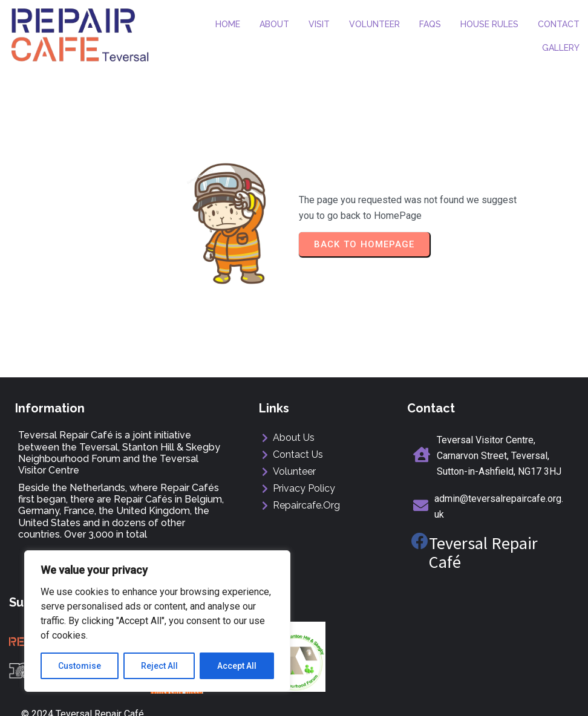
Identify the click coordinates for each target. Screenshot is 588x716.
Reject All (159, 666)
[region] (157, 621)
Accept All (237, 666)
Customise (80, 666)
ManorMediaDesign (525, 696)
